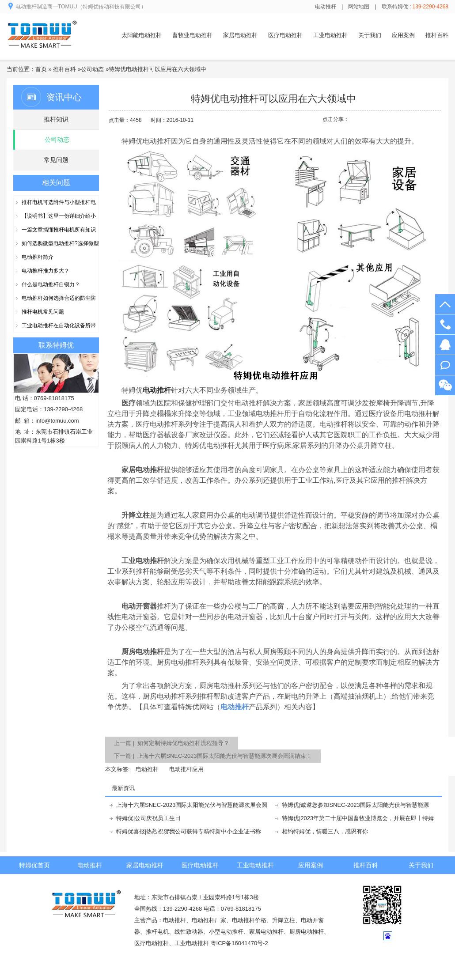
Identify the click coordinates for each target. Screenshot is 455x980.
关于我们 (370, 35)
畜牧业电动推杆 (192, 35)
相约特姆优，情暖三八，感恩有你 (325, 831)
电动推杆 (326, 7)
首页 (41, 69)
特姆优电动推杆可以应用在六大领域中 (157, 69)
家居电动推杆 (240, 35)
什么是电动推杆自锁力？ (51, 284)
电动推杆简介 (38, 257)
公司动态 (92, 69)
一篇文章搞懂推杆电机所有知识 (59, 230)
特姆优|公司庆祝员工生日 (148, 818)
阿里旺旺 (445, 365)
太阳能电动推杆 (142, 35)
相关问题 (56, 183)
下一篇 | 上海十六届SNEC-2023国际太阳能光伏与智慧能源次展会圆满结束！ (213, 756)
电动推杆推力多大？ (45, 271)
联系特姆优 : (415, 7)
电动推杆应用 (186, 769)
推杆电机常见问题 (43, 312)
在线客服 (445, 345)
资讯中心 (64, 97)
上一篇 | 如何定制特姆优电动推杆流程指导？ (172, 743)
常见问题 (56, 160)
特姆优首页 (34, 865)
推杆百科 (437, 35)
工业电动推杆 (330, 35)
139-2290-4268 (445, 324)
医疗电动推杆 (285, 35)
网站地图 (359, 7)
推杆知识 (56, 119)
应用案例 (403, 35)
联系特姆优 (56, 345)
